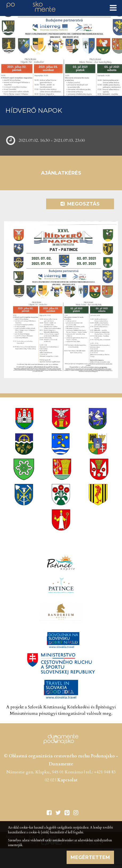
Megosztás (80, 204)
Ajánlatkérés (61, 173)
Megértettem (90, 857)
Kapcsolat (67, 780)
